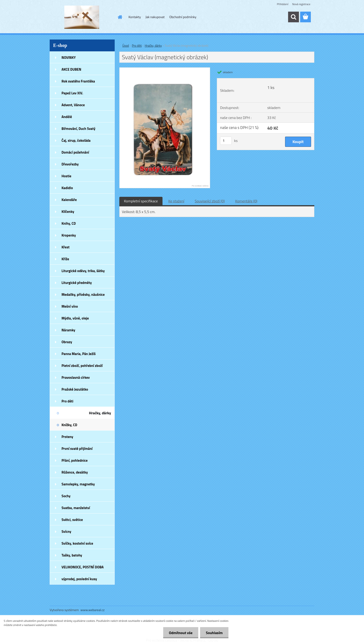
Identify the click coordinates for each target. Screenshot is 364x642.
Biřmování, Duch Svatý (78, 129)
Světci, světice (72, 520)
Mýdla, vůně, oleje (75, 318)
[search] (293, 17)
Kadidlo (67, 188)
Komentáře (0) (246, 201)
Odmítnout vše (181, 633)
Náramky (68, 330)
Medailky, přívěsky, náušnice (83, 295)
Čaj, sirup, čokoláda (76, 140)
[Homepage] (120, 17)
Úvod (126, 46)
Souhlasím (214, 633)
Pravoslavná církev (76, 377)
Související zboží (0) (210, 201)
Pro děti (67, 401)
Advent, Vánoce (73, 105)
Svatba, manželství (76, 508)
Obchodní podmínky (183, 17)
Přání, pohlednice (75, 460)
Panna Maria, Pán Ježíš (79, 354)
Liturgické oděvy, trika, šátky (83, 271)
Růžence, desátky (75, 472)
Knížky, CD (69, 425)
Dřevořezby (70, 164)
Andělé (67, 117)
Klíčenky (68, 212)
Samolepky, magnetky (78, 484)
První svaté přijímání (77, 449)
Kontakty (135, 17)
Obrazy (67, 342)
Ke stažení (176, 201)
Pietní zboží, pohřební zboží (82, 366)
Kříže (65, 259)
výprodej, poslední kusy (79, 579)
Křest (66, 247)
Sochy (66, 496)
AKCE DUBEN (71, 69)
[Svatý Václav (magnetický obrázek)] (165, 69)
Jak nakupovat (155, 17)
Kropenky (69, 235)
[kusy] (226, 141)
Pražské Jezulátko (75, 389)
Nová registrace (301, 4)
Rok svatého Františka (78, 81)
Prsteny (67, 437)
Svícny (66, 532)
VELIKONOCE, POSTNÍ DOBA (83, 567)
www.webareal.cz (93, 610)
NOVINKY (69, 58)
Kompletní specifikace (141, 201)
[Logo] (82, 17)
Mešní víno (70, 306)
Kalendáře (69, 200)
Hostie (66, 176)
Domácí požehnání (75, 152)
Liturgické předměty (77, 283)
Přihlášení (283, 4)
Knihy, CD (69, 223)
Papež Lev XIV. (72, 93)
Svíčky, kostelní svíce (77, 543)
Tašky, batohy (72, 555)
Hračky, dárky (100, 413)
